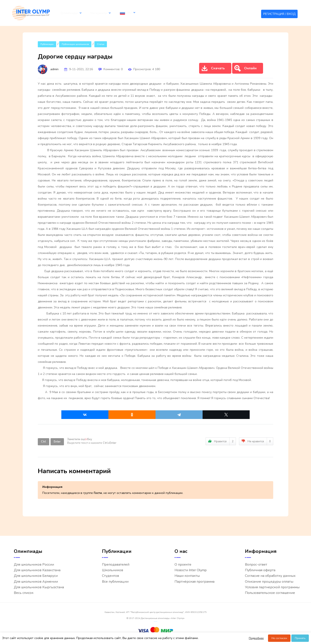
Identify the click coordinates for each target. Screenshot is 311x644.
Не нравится (256, 441)
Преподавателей (116, 565)
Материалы (91, 13)
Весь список (24, 593)
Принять (300, 638)
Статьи (101, 44)
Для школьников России (34, 565)
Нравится (221, 441)
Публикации (47, 44)
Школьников (113, 570)
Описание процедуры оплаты (269, 582)
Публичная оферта (260, 570)
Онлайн (245, 68)
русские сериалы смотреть (155, 621)
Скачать (213, 68)
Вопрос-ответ (256, 565)
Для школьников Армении (36, 582)
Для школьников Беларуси (36, 576)
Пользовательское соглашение (270, 593)
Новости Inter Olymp (191, 570)
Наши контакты (187, 576)
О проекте (183, 565)
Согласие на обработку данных (270, 576)
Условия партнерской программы (272, 587)
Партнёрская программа (194, 582)
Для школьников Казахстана (37, 570)
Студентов (110, 576)
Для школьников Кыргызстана (39, 587)
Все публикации (115, 582)
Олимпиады (67, 13)
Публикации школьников (75, 44)
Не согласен (279, 638)
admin (54, 69)
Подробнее (256, 638)
